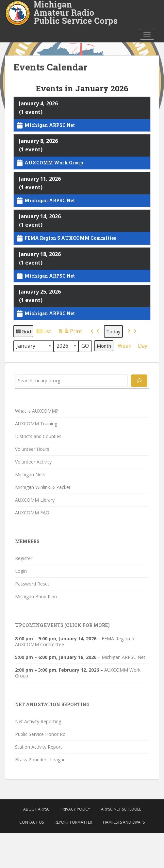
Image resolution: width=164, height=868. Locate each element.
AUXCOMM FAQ (32, 513)
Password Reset (32, 584)
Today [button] (113, 331)
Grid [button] (23, 332)
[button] (95, 331)
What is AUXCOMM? (36, 411)
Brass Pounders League (40, 760)
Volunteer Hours (32, 449)
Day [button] (143, 345)
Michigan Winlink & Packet (43, 487)
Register (24, 558)
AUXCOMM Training (36, 424)
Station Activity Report (39, 747)
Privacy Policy (75, 809)
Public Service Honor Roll (41, 734)
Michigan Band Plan (36, 596)
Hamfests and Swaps (124, 822)
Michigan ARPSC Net (123, 657)
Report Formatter (73, 822)
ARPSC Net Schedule (121, 809)
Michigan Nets (30, 474)
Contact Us (32, 822)
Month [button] (104, 345)
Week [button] (124, 345)
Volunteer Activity (33, 462)
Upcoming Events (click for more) (62, 625)
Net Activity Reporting (38, 721)
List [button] (43, 332)
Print (70, 332)
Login (21, 571)
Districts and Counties (38, 436)
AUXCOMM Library (35, 500)
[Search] (139, 381)
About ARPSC (36, 809)
